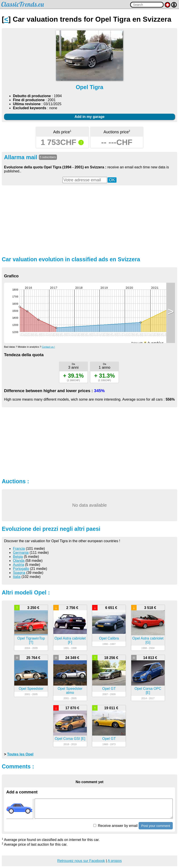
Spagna (19, 573)
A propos (115, 861)
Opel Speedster (31, 689)
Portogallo (21, 569)
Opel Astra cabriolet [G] (148, 640)
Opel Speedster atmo (70, 691)
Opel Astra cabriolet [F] (70, 640)
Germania (21, 553)
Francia (19, 549)
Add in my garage (89, 117)
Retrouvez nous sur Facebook (81, 861)
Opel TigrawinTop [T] (31, 640)
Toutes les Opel (20, 754)
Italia (17, 577)
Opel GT (109, 689)
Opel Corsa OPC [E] (148, 691)
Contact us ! (48, 347)
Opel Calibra (109, 638)
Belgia (18, 557)
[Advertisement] (89, 220)
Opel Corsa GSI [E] (70, 739)
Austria (19, 565)
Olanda (19, 561)
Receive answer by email (115, 826)
